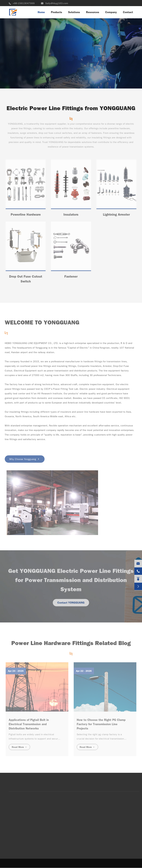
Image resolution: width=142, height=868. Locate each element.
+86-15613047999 (22, 3)
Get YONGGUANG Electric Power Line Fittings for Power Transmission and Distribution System (71, 581)
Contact (128, 12)
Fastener (71, 278)
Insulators (71, 216)
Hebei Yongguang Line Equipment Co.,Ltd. (44, 860)
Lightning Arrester (116, 216)
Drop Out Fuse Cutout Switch (26, 280)
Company (111, 12)
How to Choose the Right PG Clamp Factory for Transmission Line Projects (101, 723)
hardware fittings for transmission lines (104, 361)
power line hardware (87, 412)
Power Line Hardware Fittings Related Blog (71, 645)
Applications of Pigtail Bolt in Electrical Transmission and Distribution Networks (29, 723)
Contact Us (22, 80)
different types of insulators (54, 412)
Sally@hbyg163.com (54, 3)
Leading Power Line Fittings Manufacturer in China (48, 36)
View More (53, 80)
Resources (93, 12)
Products (57, 12)
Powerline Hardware (26, 216)
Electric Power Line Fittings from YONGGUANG (71, 108)
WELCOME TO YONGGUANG (41, 323)
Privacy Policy (33, 863)
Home (41, 12)
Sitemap (16, 863)
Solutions (74, 12)
